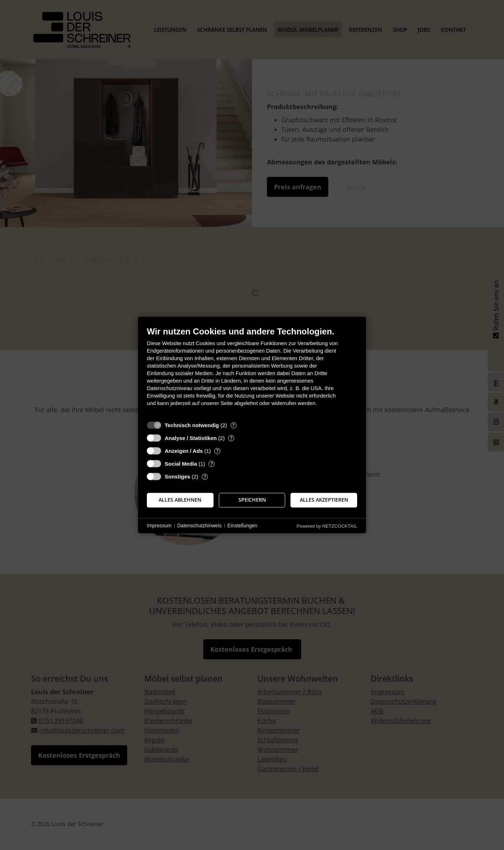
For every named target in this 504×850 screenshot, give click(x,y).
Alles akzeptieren (324, 500)
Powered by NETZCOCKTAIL (327, 526)
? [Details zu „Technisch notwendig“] (233, 425)
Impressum (159, 526)
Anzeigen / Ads (184, 451)
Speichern (252, 500)
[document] (252, 372)
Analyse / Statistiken (191, 438)
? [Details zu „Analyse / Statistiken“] (231, 438)
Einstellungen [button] (242, 526)
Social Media (181, 464)
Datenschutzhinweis (199, 526)
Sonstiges (178, 477)
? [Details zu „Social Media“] (212, 464)
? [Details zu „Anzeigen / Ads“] (217, 451)
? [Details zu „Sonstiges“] (205, 477)
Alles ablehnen (180, 500)
